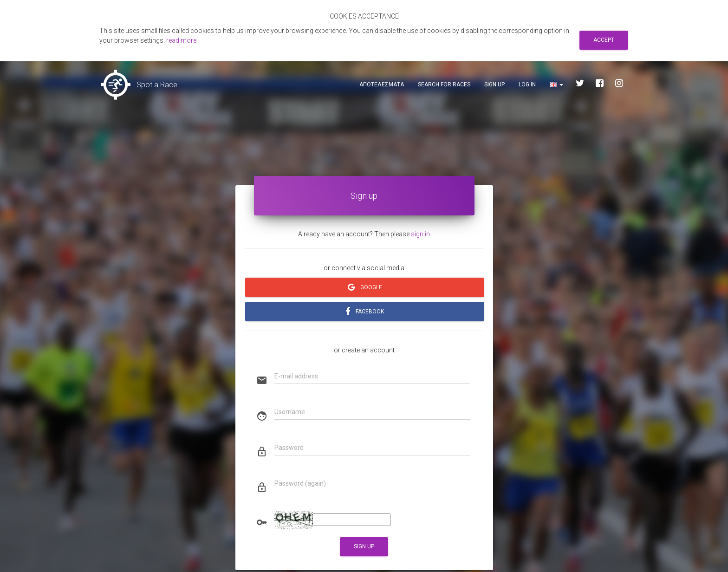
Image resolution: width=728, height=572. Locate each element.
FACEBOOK (365, 312)
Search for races (444, 84)
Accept (604, 40)
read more (181, 40)
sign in (420, 234)
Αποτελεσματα (382, 84)
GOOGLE (364, 287)
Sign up (494, 84)
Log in (527, 84)
